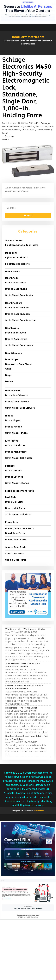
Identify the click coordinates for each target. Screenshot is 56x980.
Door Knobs (12, 278)
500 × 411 (34, 123)
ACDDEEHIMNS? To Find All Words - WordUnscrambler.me (23, 665)
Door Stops (12, 359)
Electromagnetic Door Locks (22, 245)
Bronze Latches (14, 477)
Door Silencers (14, 353)
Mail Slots (11, 497)
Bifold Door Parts (15, 533)
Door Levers (12, 328)
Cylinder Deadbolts (17, 257)
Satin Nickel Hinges (16, 433)
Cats (8, 369)
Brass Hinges (13, 420)
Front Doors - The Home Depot (21, 708)
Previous (8, 136)
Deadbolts (11, 253)
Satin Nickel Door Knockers (21, 320)
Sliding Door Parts (16, 560)
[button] (28, 53)
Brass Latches (14, 470)
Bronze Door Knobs (16, 289)
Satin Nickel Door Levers (19, 345)
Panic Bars (11, 522)
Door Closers (13, 272)
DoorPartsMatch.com (28, 37)
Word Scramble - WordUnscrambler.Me (25, 629)
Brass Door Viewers (16, 395)
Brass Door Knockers (17, 308)
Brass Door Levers (16, 333)
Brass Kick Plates (15, 445)
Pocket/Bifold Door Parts (20, 529)
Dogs (8, 375)
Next (6, 139)
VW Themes (39, 811)
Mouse (9, 381)
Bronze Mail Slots (15, 508)
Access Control (14, 240)
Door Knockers (14, 303)
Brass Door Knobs (15, 283)
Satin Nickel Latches (17, 483)
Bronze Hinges (14, 427)
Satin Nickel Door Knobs (19, 295)
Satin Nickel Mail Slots (18, 514)
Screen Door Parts (16, 547)
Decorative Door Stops (18, 364)
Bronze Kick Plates (16, 452)
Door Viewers (13, 391)
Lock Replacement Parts (20, 491)
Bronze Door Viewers (17, 402)
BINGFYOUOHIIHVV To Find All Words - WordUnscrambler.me (24, 687)
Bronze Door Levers (16, 339)
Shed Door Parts (15, 554)
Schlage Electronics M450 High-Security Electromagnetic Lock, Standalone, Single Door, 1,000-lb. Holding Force (28, 128)
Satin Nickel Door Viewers (20, 408)
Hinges (9, 416)
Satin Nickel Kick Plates (19, 458)
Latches (10, 466)
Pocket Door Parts (16, 540)
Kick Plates (12, 441)
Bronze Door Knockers (18, 314)
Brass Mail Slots (14, 502)
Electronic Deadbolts (17, 264)
